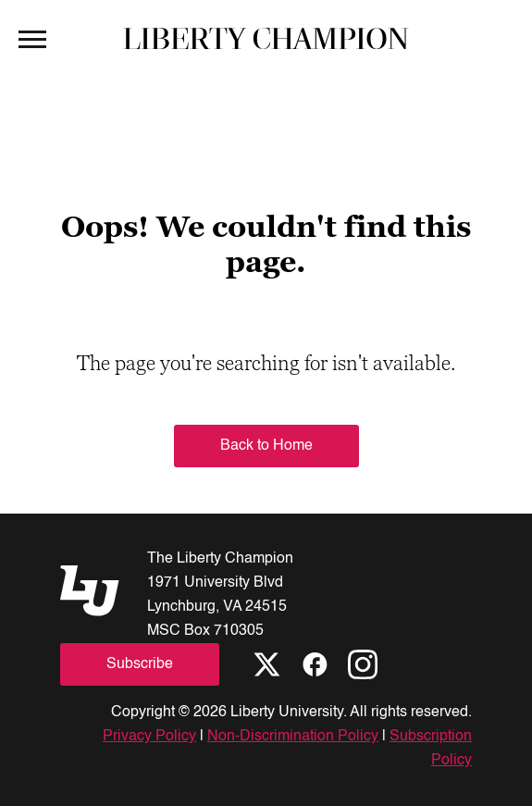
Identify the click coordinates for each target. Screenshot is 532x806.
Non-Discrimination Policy (293, 737)
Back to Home (266, 446)
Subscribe (140, 664)
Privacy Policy (149, 737)
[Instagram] (363, 664)
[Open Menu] (32, 38)
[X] (266, 664)
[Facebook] (315, 664)
